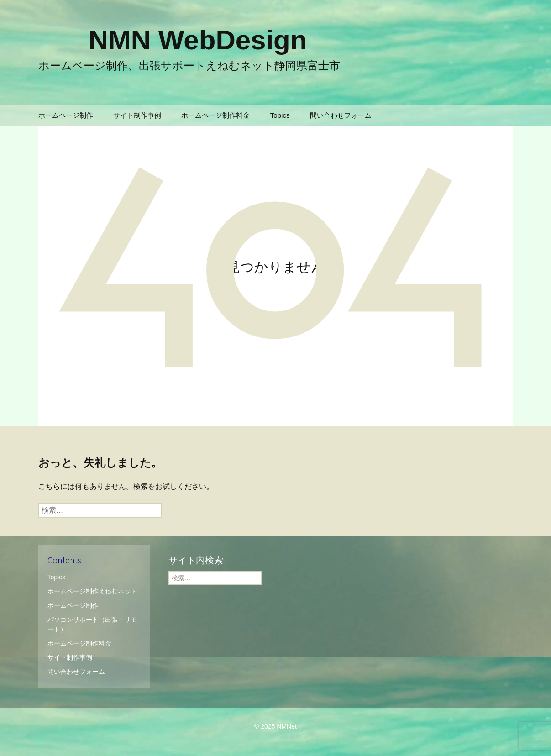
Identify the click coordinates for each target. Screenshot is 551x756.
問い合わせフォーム (341, 115)
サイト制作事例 (137, 115)
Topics (280, 115)
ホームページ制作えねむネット (92, 591)
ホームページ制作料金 (215, 115)
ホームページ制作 (66, 115)
